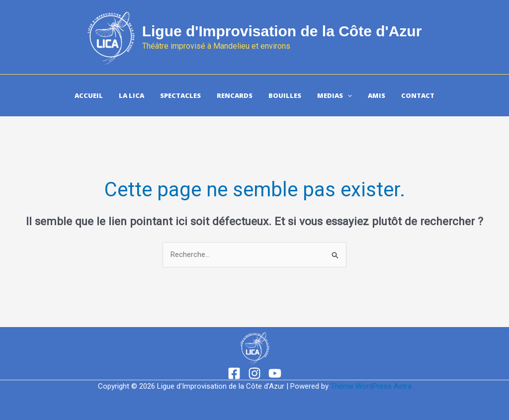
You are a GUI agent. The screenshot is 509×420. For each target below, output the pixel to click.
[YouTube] (275, 373)
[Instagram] (254, 373)
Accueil (89, 95)
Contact (418, 95)
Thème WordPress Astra (371, 386)
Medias (335, 95)
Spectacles (180, 95)
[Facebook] (234, 373)
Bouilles (285, 95)
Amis (377, 95)
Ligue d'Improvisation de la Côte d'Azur (282, 31)
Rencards (235, 95)
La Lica (131, 95)
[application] (347, 95)
